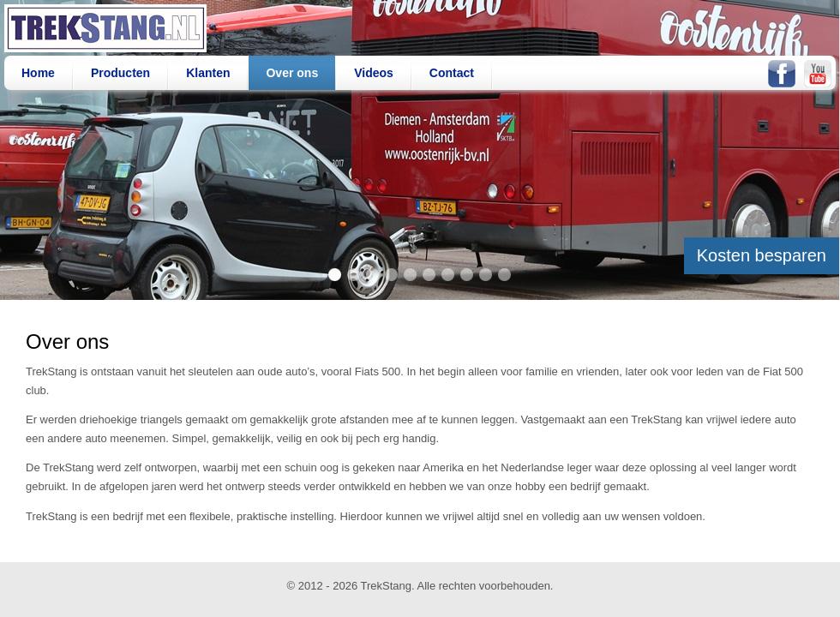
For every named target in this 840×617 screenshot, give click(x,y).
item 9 (486, 275)
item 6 (429, 275)
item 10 (504, 275)
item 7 (448, 275)
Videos (374, 73)
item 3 (372, 275)
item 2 (354, 275)
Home (38, 73)
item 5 (410, 275)
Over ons (292, 73)
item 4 (391, 275)
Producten (120, 73)
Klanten (208, 73)
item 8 (467, 275)
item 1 (335, 275)
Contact (452, 73)
